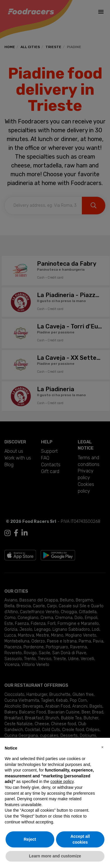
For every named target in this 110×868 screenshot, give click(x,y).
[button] (102, 747)
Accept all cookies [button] (80, 839)
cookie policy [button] (62, 781)
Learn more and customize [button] (55, 856)
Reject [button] (30, 839)
